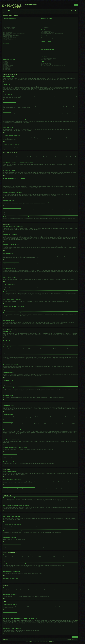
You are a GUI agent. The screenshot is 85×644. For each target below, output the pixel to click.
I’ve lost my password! (6, 26)
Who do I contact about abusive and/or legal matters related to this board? (53, 66)
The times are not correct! (7, 34)
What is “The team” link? (45, 27)
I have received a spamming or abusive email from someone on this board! (52, 33)
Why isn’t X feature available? (46, 65)
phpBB (35, 188)
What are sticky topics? (6, 67)
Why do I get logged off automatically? (9, 27)
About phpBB (5, 607)
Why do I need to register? (7, 20)
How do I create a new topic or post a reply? (10, 45)
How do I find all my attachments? (46, 59)
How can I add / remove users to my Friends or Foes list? (50, 39)
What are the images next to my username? (9, 38)
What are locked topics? (7, 68)
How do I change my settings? (7, 32)
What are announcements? (7, 66)
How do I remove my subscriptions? (46, 54)
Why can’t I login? (6, 24)
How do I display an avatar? (7, 39)
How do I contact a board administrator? (47, 67)
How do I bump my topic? (7, 57)
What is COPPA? (5, 21)
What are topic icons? (6, 69)
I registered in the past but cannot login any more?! (11, 25)
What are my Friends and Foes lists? (47, 38)
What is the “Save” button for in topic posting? (10, 55)
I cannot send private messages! (46, 31)
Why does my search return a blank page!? (48, 45)
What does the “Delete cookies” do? (8, 28)
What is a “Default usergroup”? (46, 26)
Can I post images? (6, 64)
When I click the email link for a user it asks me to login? (12, 41)
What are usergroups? (45, 22)
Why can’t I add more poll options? (8, 49)
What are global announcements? (8, 65)
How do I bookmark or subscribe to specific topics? (49, 52)
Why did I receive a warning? (7, 53)
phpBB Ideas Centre (50, 614)
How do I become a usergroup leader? (47, 24)
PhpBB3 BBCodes (51, 641)
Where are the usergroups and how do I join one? (49, 23)
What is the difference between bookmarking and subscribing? (51, 51)
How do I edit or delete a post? (8, 46)
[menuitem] (9, 11)
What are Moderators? (45, 21)
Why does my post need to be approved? (9, 56)
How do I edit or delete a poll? (8, 50)
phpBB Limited (32, 606)
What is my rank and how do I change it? (9, 40)
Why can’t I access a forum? (7, 51)
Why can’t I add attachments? (7, 52)
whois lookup (76, 620)
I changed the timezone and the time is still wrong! (11, 36)
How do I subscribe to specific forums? (47, 53)
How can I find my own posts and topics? (47, 47)
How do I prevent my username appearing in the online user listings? (14, 33)
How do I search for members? (46, 46)
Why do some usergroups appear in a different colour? (50, 25)
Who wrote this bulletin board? (46, 64)
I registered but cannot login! (7, 23)
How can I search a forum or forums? (47, 43)
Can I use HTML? (5, 62)
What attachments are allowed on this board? (48, 58)
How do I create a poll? (6, 48)
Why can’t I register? (6, 22)
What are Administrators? (45, 20)
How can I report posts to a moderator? (9, 54)
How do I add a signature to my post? (9, 47)
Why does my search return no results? (47, 44)
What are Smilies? (6, 63)
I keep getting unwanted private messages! (48, 32)
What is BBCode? (5, 61)
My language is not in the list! (7, 37)
